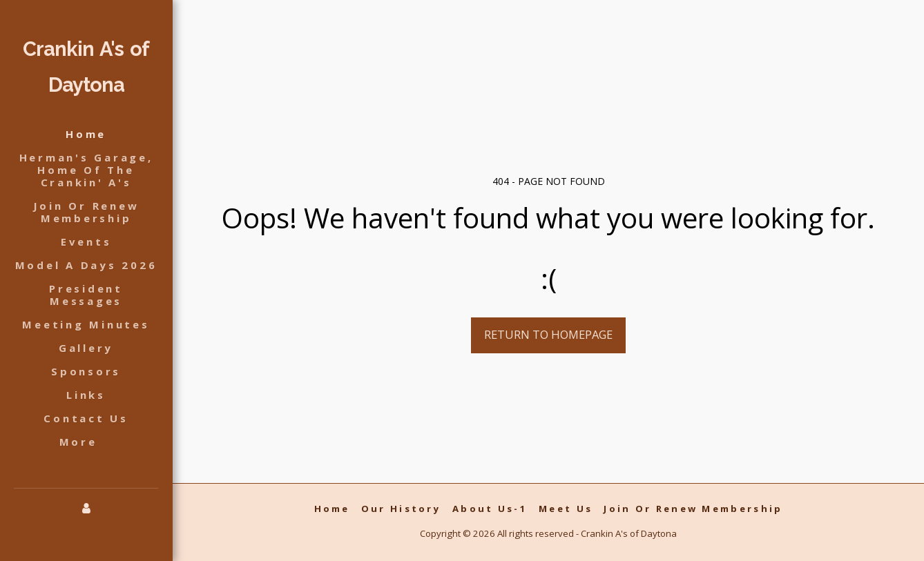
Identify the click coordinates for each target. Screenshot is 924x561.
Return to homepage (548, 334)
